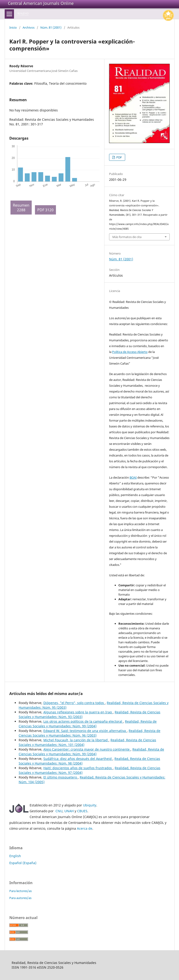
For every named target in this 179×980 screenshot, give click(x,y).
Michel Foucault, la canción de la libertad (76, 740)
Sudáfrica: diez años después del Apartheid (78, 759)
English (15, 856)
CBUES (82, 811)
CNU (59, 811)
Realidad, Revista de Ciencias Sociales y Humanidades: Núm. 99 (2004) (88, 724)
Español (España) (23, 863)
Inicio (13, 27)
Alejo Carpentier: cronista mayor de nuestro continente (87, 749)
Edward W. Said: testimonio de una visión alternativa (85, 731)
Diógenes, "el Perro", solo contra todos (74, 703)
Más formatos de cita (127, 237)
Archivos (29, 27)
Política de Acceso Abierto (130, 352)
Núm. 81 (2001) (51, 27)
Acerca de (85, 828)
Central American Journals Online (41, 3)
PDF (119, 157)
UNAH (69, 811)
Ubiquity (90, 805)
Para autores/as (20, 898)
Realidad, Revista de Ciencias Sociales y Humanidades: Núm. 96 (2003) (89, 733)
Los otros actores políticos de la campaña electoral (83, 721)
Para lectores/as (21, 891)
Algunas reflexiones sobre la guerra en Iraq (78, 712)
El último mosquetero (61, 777)
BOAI (133, 477)
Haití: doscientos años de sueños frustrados (78, 768)
